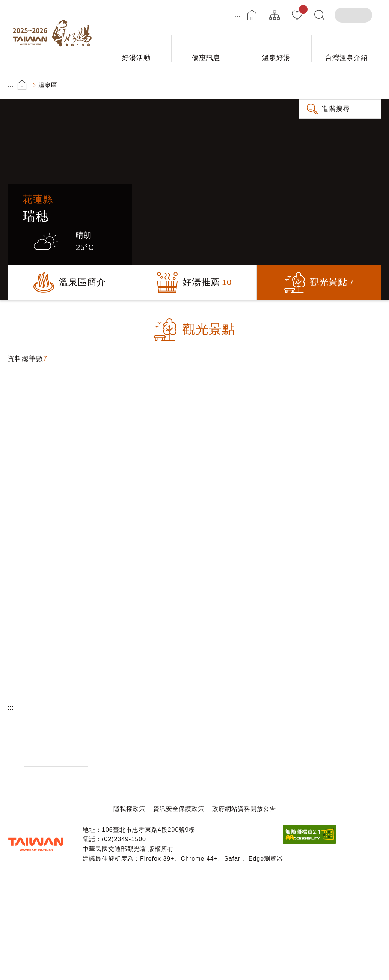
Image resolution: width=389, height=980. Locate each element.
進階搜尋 (336, 109)
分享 (329, 85)
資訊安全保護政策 (179, 809)
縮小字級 (371, 85)
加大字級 (350, 85)
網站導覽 (274, 15)
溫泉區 (48, 85)
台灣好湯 (54, 34)
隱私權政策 (129, 809)
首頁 (252, 15)
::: (238, 15)
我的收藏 (302, 11)
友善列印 (308, 85)
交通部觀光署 (36, 844)
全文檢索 (320, 15)
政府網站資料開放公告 (244, 809)
